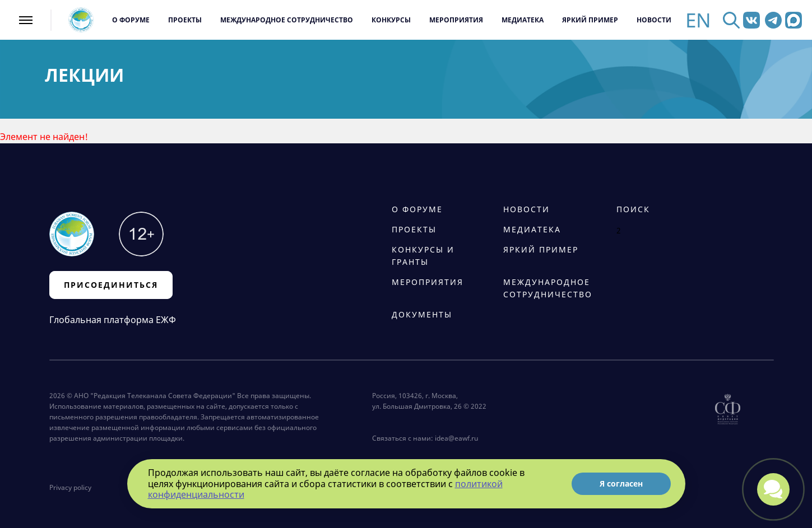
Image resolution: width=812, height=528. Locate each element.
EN (698, 20)
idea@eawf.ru (456, 438)
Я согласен (621, 483)
